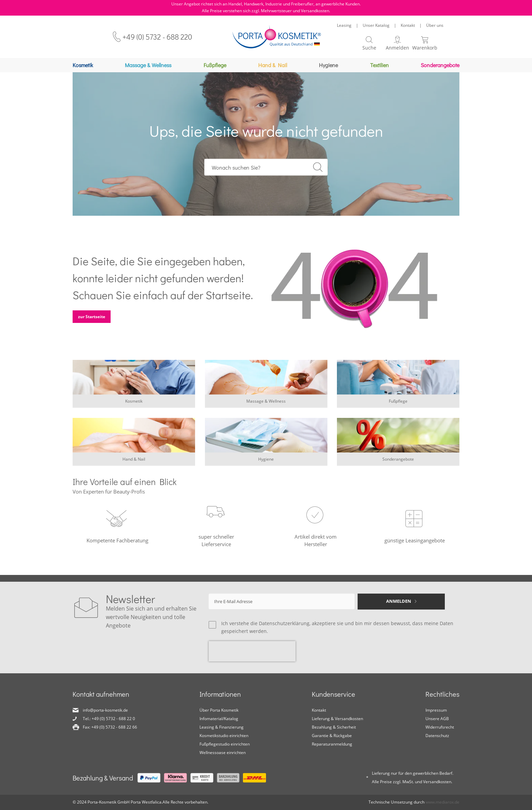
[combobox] (266, 171)
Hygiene (266, 462)
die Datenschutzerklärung (280, 623)
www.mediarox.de (442, 802)
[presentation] (252, 651)
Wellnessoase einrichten (223, 753)
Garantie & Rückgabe (332, 736)
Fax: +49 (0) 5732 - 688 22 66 (110, 727)
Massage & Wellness (266, 404)
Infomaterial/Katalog (219, 719)
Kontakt (408, 25)
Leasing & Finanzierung (222, 727)
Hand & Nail (134, 462)
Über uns (435, 25)
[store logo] (277, 37)
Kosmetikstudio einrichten (224, 736)
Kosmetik (134, 404)
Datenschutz (437, 736)
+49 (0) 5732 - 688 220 (157, 37)
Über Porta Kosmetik (219, 710)
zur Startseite (92, 320)
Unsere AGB (437, 719)
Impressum (436, 710)
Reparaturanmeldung (332, 744)
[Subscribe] (401, 602)
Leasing (344, 25)
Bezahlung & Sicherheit (334, 727)
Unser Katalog (376, 25)
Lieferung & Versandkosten (337, 719)
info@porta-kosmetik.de (105, 710)
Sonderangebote (398, 462)
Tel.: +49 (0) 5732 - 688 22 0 (109, 719)
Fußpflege (398, 404)
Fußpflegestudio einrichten (225, 744)
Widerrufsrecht (440, 727)
